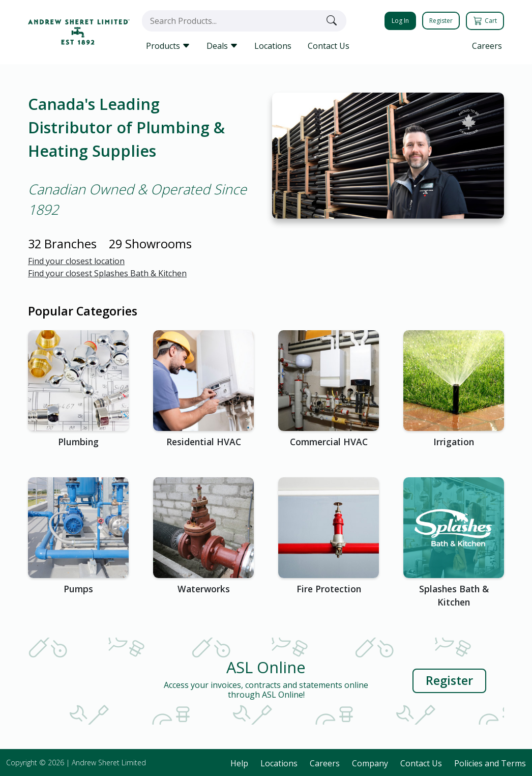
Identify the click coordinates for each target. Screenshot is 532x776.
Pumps (78, 589)
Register (441, 21)
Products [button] (168, 46)
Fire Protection (329, 589)
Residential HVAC (204, 442)
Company (370, 763)
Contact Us (329, 46)
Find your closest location (76, 261)
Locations (273, 46)
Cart (486, 21)
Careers (487, 46)
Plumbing (78, 442)
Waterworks (204, 589)
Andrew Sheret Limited (109, 763)
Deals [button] (222, 46)
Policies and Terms (490, 763)
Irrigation (454, 442)
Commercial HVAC (329, 442)
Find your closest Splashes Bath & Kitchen (107, 273)
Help (239, 763)
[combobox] (232, 21)
